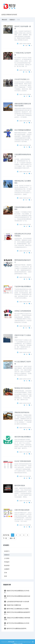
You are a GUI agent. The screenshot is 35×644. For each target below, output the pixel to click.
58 (27, 454)
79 (27, 405)
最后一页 (12, 538)
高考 (6, 576)
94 (27, 123)
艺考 (6, 573)
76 (27, 279)
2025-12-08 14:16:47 (25, 277)
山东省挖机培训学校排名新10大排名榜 (17, 602)
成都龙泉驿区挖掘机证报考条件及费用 (23, 105)
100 (26, 72)
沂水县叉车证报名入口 (22, 79)
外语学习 (7, 551)
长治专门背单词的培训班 (23, 461)
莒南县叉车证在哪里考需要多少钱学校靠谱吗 (17, 619)
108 (26, 45)
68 (27, 478)
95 (27, 381)
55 (27, 527)
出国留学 (7, 569)
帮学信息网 (11, 642)
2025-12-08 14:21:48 (25, 145)
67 (27, 226)
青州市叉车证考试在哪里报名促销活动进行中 (17, 597)
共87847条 (6, 535)
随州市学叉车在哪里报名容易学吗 (15, 628)
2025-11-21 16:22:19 (25, 452)
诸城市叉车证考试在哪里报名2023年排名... (17, 592)
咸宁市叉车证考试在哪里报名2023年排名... (17, 624)
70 (27, 253)
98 (27, 503)
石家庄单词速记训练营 (22, 510)
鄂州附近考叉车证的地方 (23, 388)
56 (27, 354)
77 (27, 96)
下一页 (5, 538)
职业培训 (7, 565)
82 (27, 173)
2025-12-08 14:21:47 (25, 172)
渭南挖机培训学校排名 (22, 412)
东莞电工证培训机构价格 (23, 311)
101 (26, 200)
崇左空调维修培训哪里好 (23, 130)
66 (27, 429)
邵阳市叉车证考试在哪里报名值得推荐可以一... (17, 613)
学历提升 (7, 562)
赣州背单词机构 (20, 485)
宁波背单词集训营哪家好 (23, 286)
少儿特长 (7, 558)
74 (27, 147)
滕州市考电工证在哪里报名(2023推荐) (16, 609)
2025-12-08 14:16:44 (25, 428)
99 (27, 304)
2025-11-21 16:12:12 (25, 501)
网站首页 (4, 20)
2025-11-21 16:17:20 (25, 476)
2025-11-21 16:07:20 (25, 525)
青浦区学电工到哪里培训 (13, 605)
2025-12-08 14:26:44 (25, 44)
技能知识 (12, 20)
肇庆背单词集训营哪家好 (23, 437)
